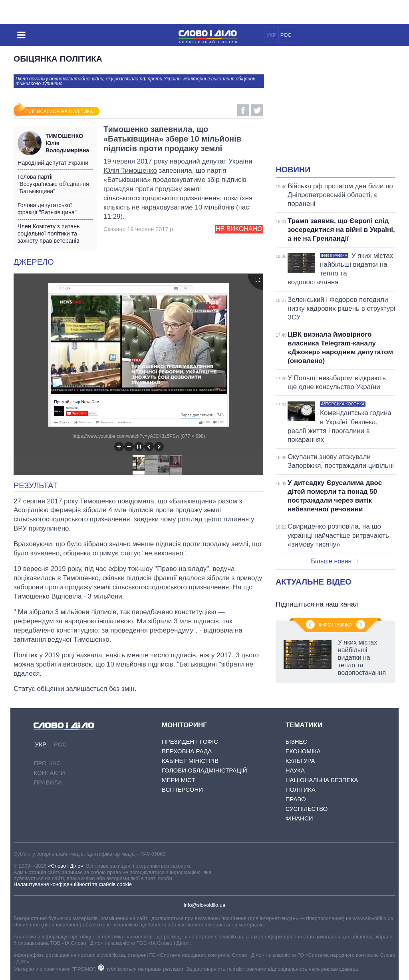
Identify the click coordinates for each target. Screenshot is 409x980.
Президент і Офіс (190, 741)
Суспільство (307, 809)
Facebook (243, 110)
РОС (286, 35)
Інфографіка (336, 625)
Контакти (49, 773)
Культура (300, 761)
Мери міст (179, 780)
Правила (48, 782)
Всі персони (182, 789)
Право (296, 799)
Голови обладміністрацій (204, 770)
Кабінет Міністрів (190, 761)
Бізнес (297, 741)
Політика (301, 789)
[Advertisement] (342, 110)
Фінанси (299, 818)
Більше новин (335, 561)
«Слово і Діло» (66, 866)
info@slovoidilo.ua (204, 905)
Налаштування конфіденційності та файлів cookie (73, 884)
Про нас (47, 763)
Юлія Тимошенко (130, 171)
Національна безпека (322, 780)
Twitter (257, 110)
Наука (295, 770)
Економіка (303, 751)
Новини (293, 170)
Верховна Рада (187, 751)
